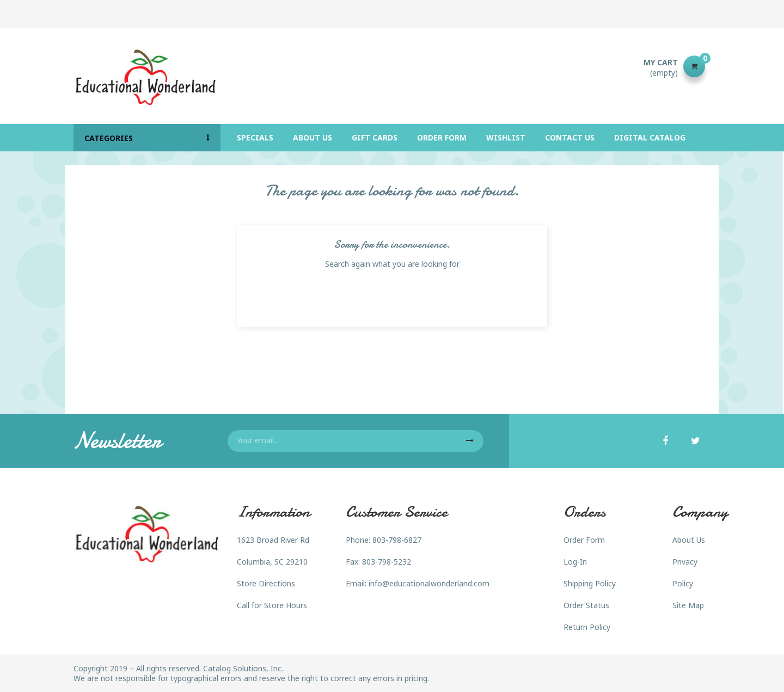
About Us (689, 540)
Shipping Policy (590, 583)
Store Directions (266, 583)
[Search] (392, 66)
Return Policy (587, 627)
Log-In (575, 562)
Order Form (584, 540)
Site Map (688, 605)
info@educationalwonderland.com (429, 583)
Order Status (586, 605)
